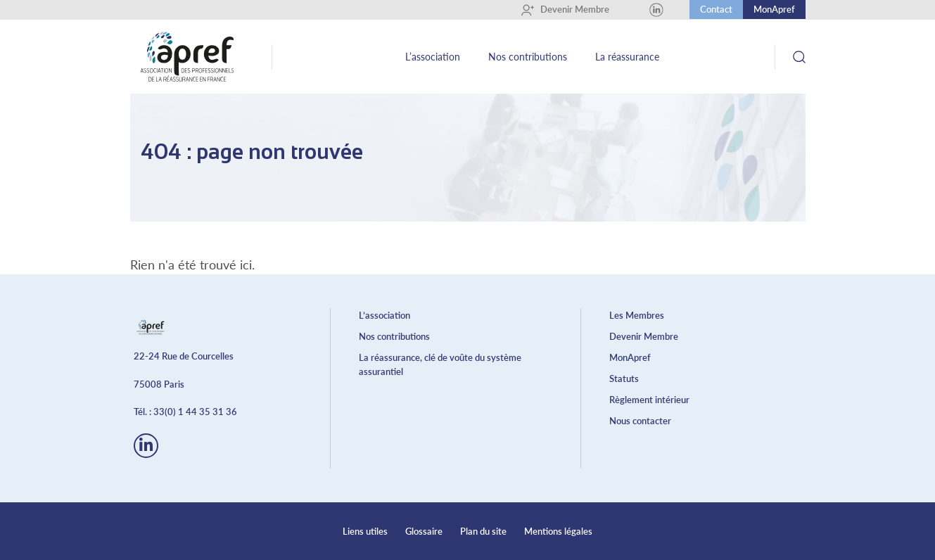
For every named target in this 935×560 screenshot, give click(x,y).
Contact (716, 9)
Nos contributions (528, 57)
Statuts (624, 378)
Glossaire (424, 531)
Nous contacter (640, 421)
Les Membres (637, 315)
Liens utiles (365, 531)
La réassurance (627, 57)
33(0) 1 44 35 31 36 (195, 412)
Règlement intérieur (649, 400)
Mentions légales (558, 531)
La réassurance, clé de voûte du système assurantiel (440, 364)
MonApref (774, 9)
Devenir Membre (565, 10)
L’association (433, 57)
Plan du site (483, 531)
